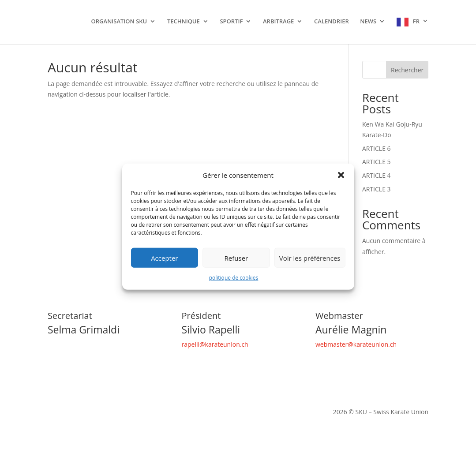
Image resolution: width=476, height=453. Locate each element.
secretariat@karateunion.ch (87, 344)
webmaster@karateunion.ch (356, 344)
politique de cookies (234, 278)
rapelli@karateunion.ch (215, 344)
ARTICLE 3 (377, 189)
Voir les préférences (310, 258)
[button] (341, 175)
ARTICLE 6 (377, 148)
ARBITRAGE (278, 22)
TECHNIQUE (184, 22)
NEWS (368, 22)
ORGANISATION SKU (119, 22)
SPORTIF (231, 22)
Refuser (236, 258)
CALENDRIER (332, 22)
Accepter (164, 258)
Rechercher (407, 70)
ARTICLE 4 (377, 175)
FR (416, 21)
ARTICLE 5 (377, 162)
